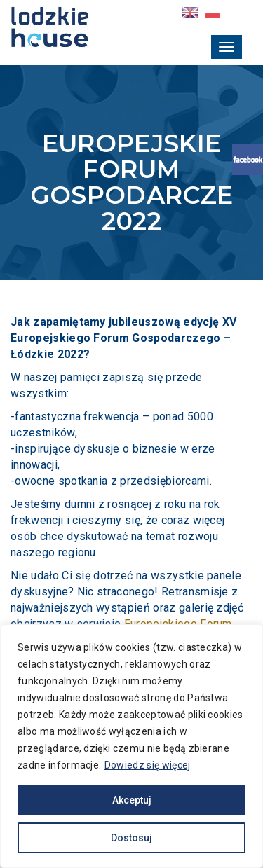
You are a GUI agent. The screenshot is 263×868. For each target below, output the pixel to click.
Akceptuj (132, 800)
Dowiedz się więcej (148, 765)
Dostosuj (131, 838)
